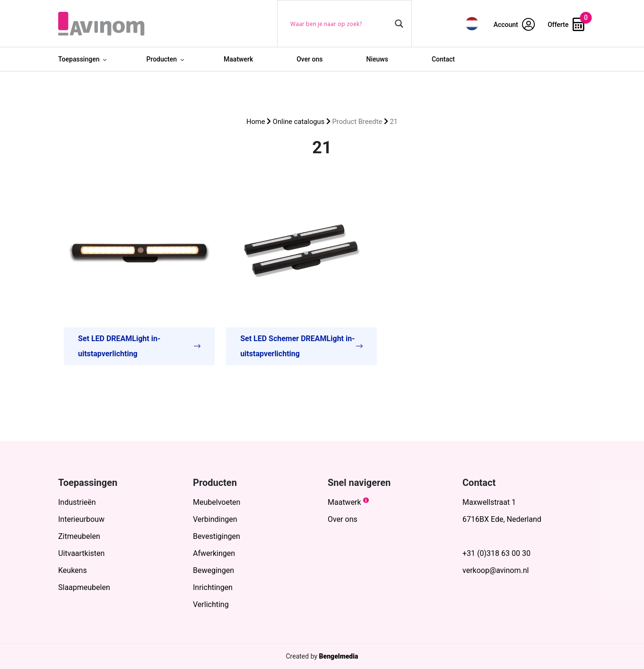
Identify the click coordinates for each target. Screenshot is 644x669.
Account (514, 25)
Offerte (566, 25)
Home (256, 122)
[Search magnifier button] (399, 24)
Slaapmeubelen (84, 587)
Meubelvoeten (217, 502)
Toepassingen (79, 59)
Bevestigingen (217, 536)
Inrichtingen (213, 587)
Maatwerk (238, 59)
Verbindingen (215, 519)
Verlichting (211, 604)
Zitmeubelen (79, 536)
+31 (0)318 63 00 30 (496, 553)
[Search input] (340, 24)
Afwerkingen (214, 553)
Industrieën (77, 502)
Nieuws (377, 59)
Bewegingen (213, 570)
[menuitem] (472, 23)
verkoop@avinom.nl (496, 570)
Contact (443, 59)
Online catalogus (299, 122)
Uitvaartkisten (81, 553)
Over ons (309, 59)
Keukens (73, 570)
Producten (161, 59)
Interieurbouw (81, 519)
